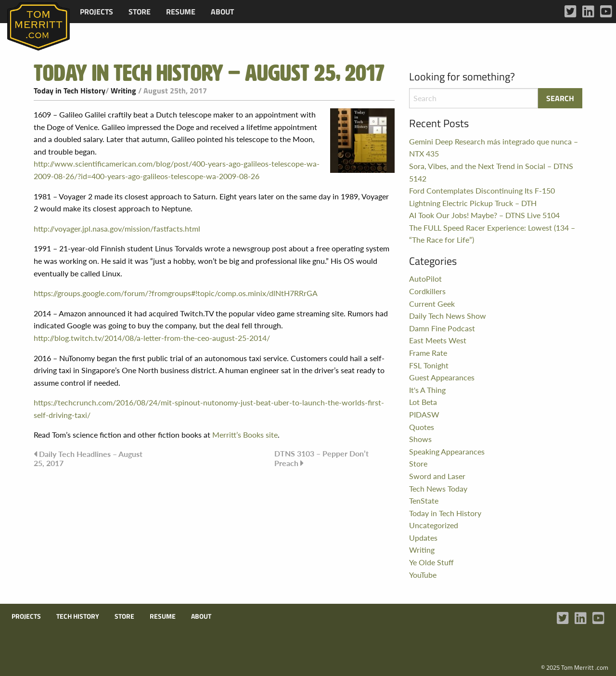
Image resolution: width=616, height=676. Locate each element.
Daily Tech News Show (448, 316)
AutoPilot (425, 279)
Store (140, 12)
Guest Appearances (442, 377)
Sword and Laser (437, 476)
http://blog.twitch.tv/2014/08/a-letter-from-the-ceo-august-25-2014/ (152, 338)
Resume (181, 12)
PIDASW (424, 414)
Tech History (78, 616)
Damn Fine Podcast (442, 328)
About (222, 12)
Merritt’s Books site (245, 435)
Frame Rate (428, 353)
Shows (420, 439)
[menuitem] (96, 12)
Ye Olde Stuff (431, 562)
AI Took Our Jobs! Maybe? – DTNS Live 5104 (484, 215)
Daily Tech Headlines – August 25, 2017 (88, 458)
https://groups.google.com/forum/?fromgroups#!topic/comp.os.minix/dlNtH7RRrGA (176, 293)
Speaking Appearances (447, 451)
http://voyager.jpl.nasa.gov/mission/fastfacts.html (117, 228)
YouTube (423, 575)
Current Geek (432, 304)
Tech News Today (438, 488)
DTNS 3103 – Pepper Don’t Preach (321, 458)
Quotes (422, 427)
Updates (423, 538)
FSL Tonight (429, 365)
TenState (424, 500)
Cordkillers (427, 291)
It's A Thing (427, 390)
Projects (96, 12)
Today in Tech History (70, 91)
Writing (123, 91)
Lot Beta (423, 402)
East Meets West (438, 340)
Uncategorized (434, 525)
